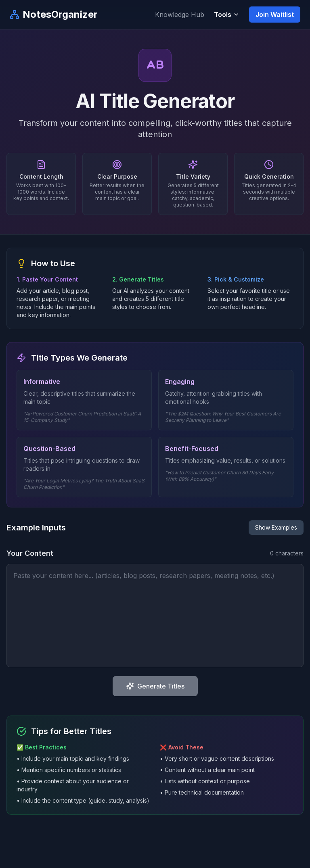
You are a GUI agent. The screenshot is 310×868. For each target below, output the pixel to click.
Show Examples (276, 527)
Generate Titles (155, 686)
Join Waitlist (275, 15)
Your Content (30, 553)
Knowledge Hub (180, 15)
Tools (227, 15)
